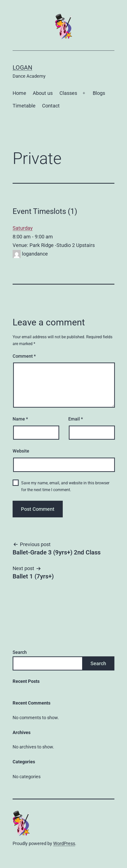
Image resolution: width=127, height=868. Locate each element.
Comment (24, 356)
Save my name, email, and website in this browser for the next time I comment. (65, 486)
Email (76, 419)
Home (19, 93)
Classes (68, 93)
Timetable (24, 106)
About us (43, 93)
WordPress (64, 843)
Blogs (99, 93)
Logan (22, 68)
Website (21, 451)
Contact (51, 106)
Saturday (23, 228)
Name (20, 419)
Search (20, 652)
